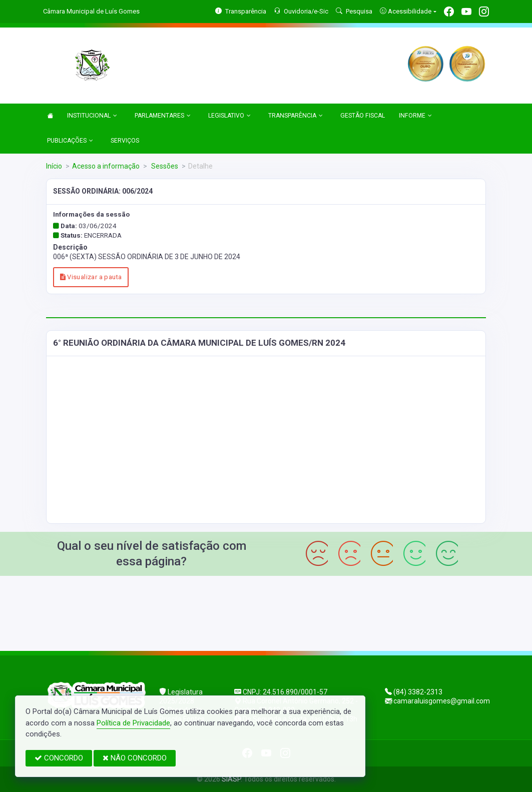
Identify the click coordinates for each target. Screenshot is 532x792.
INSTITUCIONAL (92, 116)
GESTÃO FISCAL (363, 116)
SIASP (231, 779)
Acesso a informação (106, 166)
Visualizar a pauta (91, 277)
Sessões (164, 166)
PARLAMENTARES (163, 116)
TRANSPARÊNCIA (296, 116)
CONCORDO (59, 758)
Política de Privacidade (133, 723)
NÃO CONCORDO (135, 758)
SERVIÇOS (125, 141)
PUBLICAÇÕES (70, 141)
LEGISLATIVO (229, 116)
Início (54, 166)
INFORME (415, 116)
